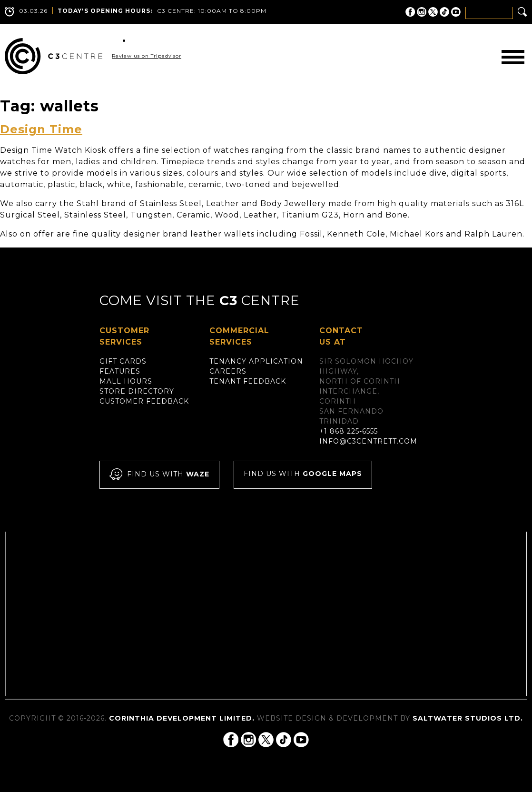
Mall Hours (126, 381)
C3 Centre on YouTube (456, 12)
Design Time (41, 129)
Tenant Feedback (248, 381)
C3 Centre (54, 56)
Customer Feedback (144, 401)
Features (120, 371)
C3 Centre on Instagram (422, 12)
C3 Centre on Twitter (433, 12)
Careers (228, 371)
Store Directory (137, 391)
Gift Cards (123, 361)
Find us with (159, 475)
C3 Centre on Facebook (410, 12)
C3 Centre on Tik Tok (444, 12)
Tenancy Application (256, 361)
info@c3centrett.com (368, 441)
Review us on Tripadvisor (147, 56)
